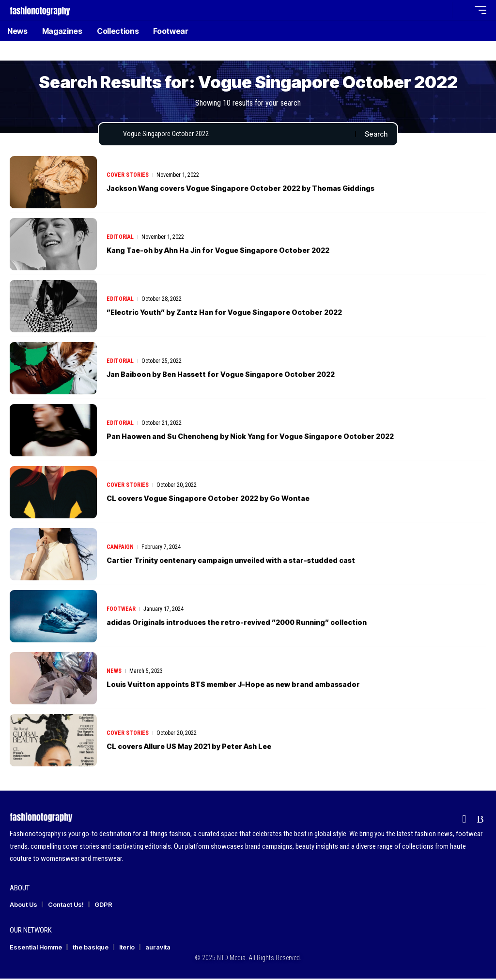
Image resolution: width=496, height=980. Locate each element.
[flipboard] (464, 821)
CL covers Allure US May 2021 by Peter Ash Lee (205, 747)
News (114, 673)
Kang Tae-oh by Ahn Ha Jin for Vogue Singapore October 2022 (236, 251)
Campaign (120, 549)
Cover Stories (128, 177)
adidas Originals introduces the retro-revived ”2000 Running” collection (260, 623)
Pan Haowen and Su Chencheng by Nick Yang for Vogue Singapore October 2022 (274, 437)
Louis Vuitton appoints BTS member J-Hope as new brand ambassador (254, 685)
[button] (442, 10)
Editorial (120, 239)
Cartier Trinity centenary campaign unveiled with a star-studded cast (252, 561)
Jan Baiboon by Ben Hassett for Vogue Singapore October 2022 (239, 375)
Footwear (121, 611)
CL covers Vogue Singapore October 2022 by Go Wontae (225, 499)
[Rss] (480, 821)
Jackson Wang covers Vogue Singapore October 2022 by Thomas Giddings (264, 189)
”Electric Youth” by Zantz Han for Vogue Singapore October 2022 (243, 313)
